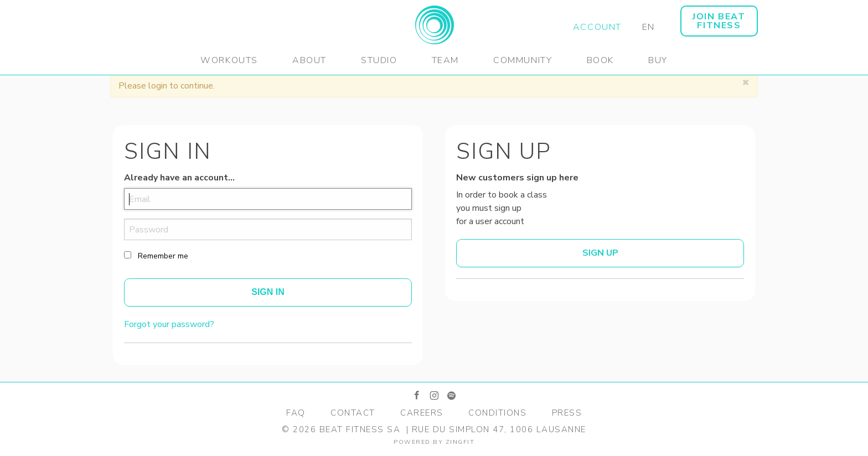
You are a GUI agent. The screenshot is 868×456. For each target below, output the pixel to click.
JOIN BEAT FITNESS (719, 21)
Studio (379, 60)
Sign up (600, 253)
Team (445, 60)
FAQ (296, 413)
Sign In (268, 292)
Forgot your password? (169, 324)
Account (597, 27)
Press (567, 413)
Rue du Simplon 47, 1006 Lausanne (499, 429)
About (309, 60)
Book (600, 60)
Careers (422, 413)
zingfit (460, 442)
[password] (268, 229)
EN (649, 27)
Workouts (229, 60)
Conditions (497, 413)
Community (523, 60)
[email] (268, 199)
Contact (353, 413)
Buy (658, 60)
